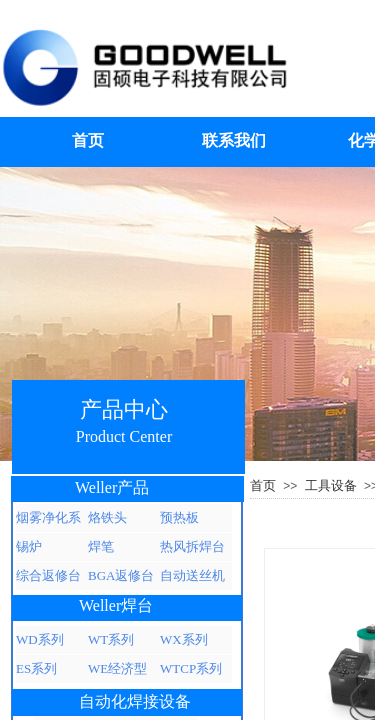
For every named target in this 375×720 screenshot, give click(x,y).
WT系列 (111, 639)
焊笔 (101, 546)
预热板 (179, 517)
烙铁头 (107, 517)
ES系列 (36, 668)
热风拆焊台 (192, 546)
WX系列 (184, 639)
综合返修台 (48, 575)
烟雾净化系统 (48, 521)
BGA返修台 (121, 575)
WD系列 (40, 639)
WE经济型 (117, 668)
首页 (263, 485)
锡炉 (29, 546)
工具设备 (331, 485)
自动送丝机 (192, 575)
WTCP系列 (191, 668)
